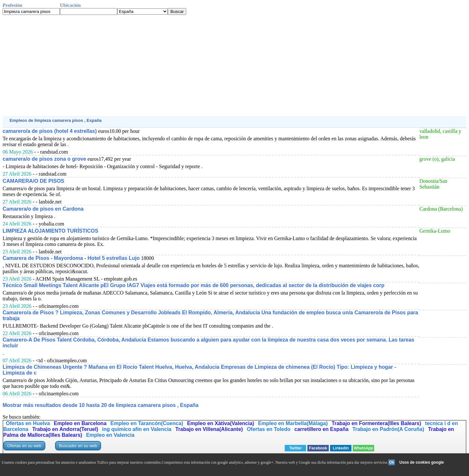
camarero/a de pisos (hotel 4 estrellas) (50, 131)
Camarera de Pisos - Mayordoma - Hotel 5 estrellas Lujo (71, 258)
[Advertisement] (197, 65)
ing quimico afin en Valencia (137, 429)
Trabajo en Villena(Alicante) (209, 429)
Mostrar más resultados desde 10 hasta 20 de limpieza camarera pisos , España (101, 405)
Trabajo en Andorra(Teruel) (65, 429)
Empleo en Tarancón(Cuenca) (147, 423)
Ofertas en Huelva (28, 423)
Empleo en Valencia (110, 435)
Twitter (295, 448)
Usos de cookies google (422, 462)
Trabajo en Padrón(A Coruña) (388, 429)
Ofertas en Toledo (269, 429)
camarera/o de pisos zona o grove (44, 159)
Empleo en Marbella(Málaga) (293, 423)
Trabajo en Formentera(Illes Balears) (377, 423)
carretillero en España (321, 429)
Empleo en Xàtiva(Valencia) (220, 423)
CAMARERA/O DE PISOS (33, 181)
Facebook (318, 448)
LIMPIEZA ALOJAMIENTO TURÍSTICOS (50, 231)
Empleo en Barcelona (80, 423)
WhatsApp (363, 448)
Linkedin (341, 448)
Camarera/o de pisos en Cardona (43, 209)
